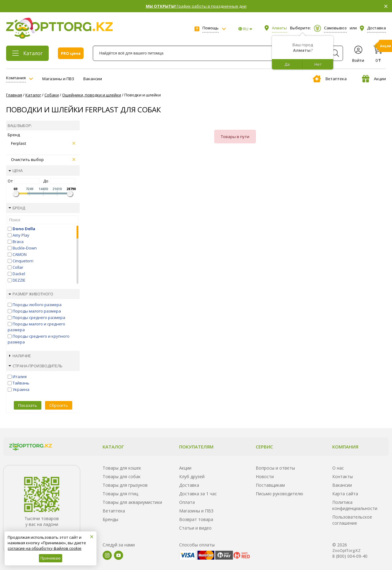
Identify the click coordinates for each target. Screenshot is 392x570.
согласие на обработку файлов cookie (45, 548)
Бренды (110, 519)
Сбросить (59, 405)
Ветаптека (330, 79)
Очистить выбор (43, 159)
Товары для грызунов (125, 485)
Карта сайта (345, 494)
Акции (374, 79)
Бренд (17, 208)
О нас (338, 468)
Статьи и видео (195, 528)
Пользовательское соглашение (352, 520)
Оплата (187, 502)
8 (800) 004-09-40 (350, 556)
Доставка (189, 485)
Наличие (20, 356)
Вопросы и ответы (275, 468)
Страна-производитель (36, 366)
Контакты (343, 476)
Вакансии (93, 79)
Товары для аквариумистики (132, 502)
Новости (265, 476)
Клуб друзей (192, 476)
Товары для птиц (120, 494)
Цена (16, 171)
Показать (28, 405)
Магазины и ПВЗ (58, 79)
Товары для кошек (122, 468)
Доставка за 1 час (198, 494)
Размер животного (31, 294)
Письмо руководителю (279, 494)
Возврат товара (196, 519)
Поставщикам (270, 485)
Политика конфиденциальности (355, 505)
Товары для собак (122, 476)
